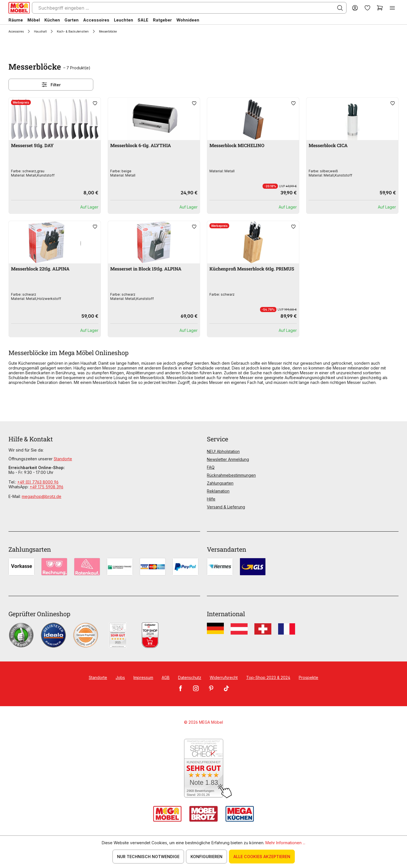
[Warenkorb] (380, 8)
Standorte (63, 459)
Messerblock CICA (328, 145)
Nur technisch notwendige (148, 857)
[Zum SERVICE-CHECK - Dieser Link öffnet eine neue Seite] (204, 769)
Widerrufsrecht (224, 677)
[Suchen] (340, 8)
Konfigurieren (206, 857)
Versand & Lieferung (226, 507)
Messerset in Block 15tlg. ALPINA (146, 269)
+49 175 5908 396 (46, 487)
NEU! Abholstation (223, 451)
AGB (166, 677)
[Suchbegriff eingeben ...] (189, 8)
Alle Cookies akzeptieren (262, 857)
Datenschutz (190, 677)
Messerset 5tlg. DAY (32, 145)
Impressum (143, 677)
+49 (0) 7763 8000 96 (38, 482)
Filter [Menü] (51, 85)
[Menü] (392, 8)
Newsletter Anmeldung (228, 459)
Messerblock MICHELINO (237, 145)
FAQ (211, 467)
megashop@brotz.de (42, 496)
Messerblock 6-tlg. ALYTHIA (141, 145)
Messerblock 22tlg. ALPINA (40, 269)
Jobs (120, 677)
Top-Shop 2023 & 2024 (268, 677)
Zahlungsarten (220, 483)
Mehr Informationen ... (285, 843)
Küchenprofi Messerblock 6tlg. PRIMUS (252, 269)
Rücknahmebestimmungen (231, 475)
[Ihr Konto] (355, 8)
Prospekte (309, 677)
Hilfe (211, 499)
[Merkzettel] (367, 8)
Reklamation (218, 491)
